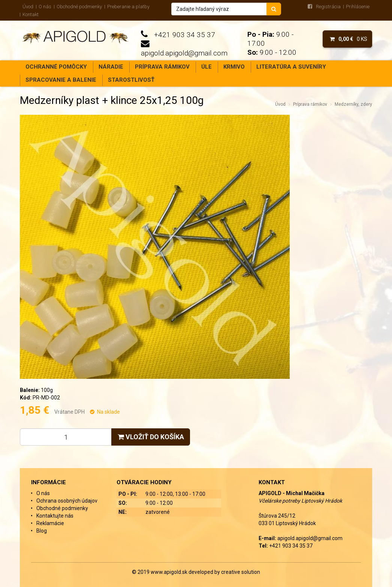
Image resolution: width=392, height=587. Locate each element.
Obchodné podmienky (79, 7)
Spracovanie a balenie (61, 80)
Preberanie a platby (128, 7)
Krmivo (234, 67)
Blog (42, 531)
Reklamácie (50, 523)
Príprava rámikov (162, 67)
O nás (45, 7)
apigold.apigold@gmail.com (184, 53)
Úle (206, 67)
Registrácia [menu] (328, 7)
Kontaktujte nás (55, 516)
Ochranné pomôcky (56, 67)
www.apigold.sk (170, 572)
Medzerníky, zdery (353, 104)
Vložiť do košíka (151, 437)
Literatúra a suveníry (291, 67)
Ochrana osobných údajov (67, 501)
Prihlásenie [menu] (358, 7)
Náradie (111, 67)
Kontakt (31, 14)
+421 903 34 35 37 (185, 35)
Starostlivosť (131, 80)
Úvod (28, 7)
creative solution (241, 572)
